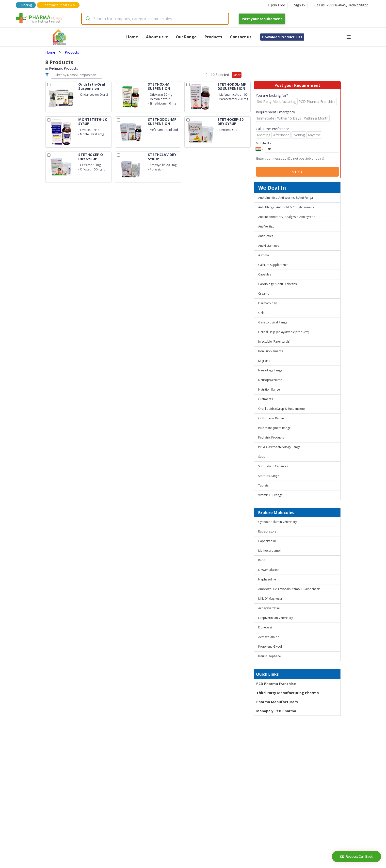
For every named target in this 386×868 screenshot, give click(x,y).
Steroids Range (269, 476)
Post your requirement (262, 19)
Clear (237, 75)
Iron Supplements (271, 351)
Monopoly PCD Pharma (276, 711)
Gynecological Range (273, 322)
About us (157, 37)
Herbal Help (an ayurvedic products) (284, 332)
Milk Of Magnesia (270, 599)
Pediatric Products (271, 437)
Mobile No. (264, 143)
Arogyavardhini (269, 608)
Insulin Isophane (270, 656)
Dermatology (267, 303)
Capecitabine (267, 541)
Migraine (264, 361)
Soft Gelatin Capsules (273, 466)
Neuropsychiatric (270, 380)
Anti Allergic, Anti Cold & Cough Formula (286, 207)
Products (213, 37)
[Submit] (88, 19)
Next (297, 172)
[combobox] (155, 19)
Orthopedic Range (271, 418)
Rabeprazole (267, 531)
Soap (262, 457)
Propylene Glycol (270, 647)
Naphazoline (267, 579)
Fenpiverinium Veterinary (276, 618)
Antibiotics (266, 236)
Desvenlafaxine (269, 570)
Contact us (241, 37)
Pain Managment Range (274, 428)
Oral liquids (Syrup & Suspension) (281, 409)
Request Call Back (357, 857)
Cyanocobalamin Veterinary (278, 522)
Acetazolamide (269, 637)
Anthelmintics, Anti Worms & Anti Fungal (286, 198)
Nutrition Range (269, 389)
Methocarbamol (269, 551)
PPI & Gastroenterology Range (279, 447)
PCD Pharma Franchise (276, 684)
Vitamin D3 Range (270, 495)
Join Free (277, 5)
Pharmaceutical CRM (59, 5)
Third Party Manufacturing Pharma (288, 693)
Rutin (262, 560)
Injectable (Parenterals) (274, 342)
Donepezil (265, 627)
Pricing (26, 5)
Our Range (186, 37)
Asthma (264, 255)
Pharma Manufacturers (277, 702)
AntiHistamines (269, 246)
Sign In (299, 5)
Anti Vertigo (266, 226)
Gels (261, 313)
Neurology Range (270, 370)
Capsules (265, 274)
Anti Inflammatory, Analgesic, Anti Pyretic (287, 217)
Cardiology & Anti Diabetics (277, 284)
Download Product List (282, 37)
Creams (264, 294)
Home (132, 37)
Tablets (263, 485)
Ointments (265, 399)
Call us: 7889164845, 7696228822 (341, 5)
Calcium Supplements (273, 265)
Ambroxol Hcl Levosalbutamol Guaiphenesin (289, 589)
